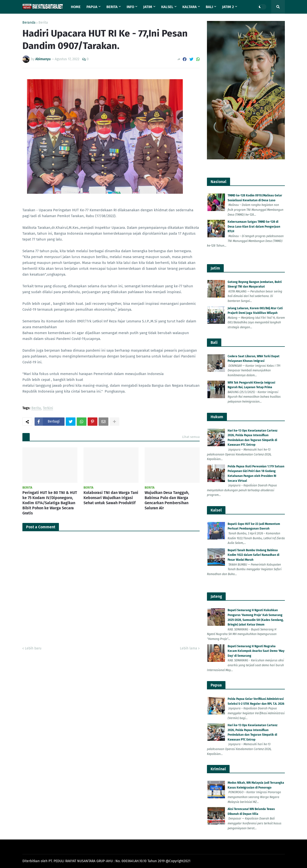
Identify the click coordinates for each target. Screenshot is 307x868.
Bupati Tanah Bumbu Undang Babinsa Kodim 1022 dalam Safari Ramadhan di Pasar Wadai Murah (253, 555)
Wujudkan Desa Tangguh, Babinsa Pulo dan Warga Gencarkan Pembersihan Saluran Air (167, 500)
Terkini (48, 408)
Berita (43, 23)
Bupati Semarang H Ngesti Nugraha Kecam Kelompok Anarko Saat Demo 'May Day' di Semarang (256, 651)
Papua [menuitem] (92, 7)
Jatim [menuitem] (148, 7)
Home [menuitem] (76, 7)
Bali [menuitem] (209, 7)
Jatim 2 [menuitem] (228, 7)
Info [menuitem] (130, 7)
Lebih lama (189, 648)
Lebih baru (33, 648)
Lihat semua (191, 437)
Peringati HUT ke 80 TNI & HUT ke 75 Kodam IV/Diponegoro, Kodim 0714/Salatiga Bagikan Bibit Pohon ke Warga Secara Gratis (50, 503)
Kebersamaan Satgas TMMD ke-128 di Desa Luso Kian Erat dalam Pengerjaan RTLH (254, 227)
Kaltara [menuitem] (190, 7)
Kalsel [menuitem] (167, 7)
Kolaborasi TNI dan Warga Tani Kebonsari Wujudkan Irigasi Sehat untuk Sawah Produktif (111, 498)
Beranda (29, 23)
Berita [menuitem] (112, 7)
